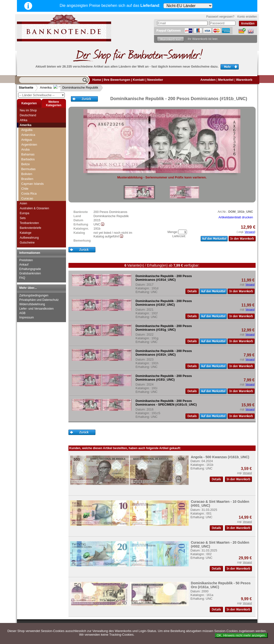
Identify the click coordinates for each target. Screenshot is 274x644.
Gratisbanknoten (30, 273)
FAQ (22, 278)
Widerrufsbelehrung (32, 304)
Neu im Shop (28, 110)
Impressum (27, 317)
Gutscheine (27, 243)
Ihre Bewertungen (117, 80)
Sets (23, 218)
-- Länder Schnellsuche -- (42, 95)
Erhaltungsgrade (30, 269)
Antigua (27, 140)
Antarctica (28, 135)
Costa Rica (29, 193)
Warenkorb (244, 80)
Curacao (27, 198)
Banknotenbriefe (31, 228)
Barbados (28, 159)
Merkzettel (226, 80)
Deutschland (28, 115)
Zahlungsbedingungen (34, 295)
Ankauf (24, 265)
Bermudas (28, 169)
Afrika (24, 120)
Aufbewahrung (29, 238)
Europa (25, 213)
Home (97, 80)
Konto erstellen (247, 17)
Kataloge (26, 233)
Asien (24, 203)
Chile (25, 189)
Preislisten (26, 260)
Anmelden (208, 80)
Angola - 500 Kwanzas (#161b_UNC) (220, 457)
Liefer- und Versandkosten (37, 309)
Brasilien (27, 179)
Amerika (46, 88)
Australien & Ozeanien (34, 208)
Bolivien (27, 174)
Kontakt (139, 80)
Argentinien (29, 145)
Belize (26, 164)
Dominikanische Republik (76, 88)
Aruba (26, 149)
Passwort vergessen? (220, 17)
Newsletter (155, 80)
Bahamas (28, 154)
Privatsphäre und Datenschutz (39, 300)
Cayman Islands (33, 184)
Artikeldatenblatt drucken (236, 217)
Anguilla (27, 130)
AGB (22, 313)
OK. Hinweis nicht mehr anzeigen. (241, 635)
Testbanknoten (29, 223)
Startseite (26, 88)
